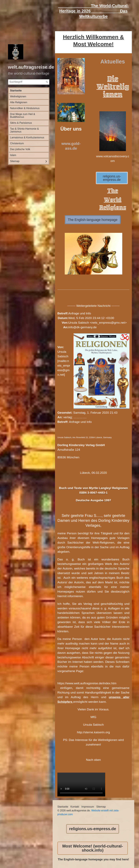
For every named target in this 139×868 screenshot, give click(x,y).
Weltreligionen (18, 96)
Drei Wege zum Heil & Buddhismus (23, 116)
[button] (112, 178)
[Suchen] (47, 82)
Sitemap (15, 161)
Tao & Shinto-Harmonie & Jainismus (24, 130)
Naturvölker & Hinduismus (25, 108)
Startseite (16, 91)
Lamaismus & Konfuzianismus (27, 137)
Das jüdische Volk (20, 149)
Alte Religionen (19, 102)
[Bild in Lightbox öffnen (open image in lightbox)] (71, 76)
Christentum (17, 143)
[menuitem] (29, 91)
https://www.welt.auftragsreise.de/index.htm (87, 683)
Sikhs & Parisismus (21, 123)
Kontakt (75, 807)
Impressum (88, 807)
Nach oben (93, 760)
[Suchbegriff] (29, 82)
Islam (13, 155)
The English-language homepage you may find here (93, 859)
